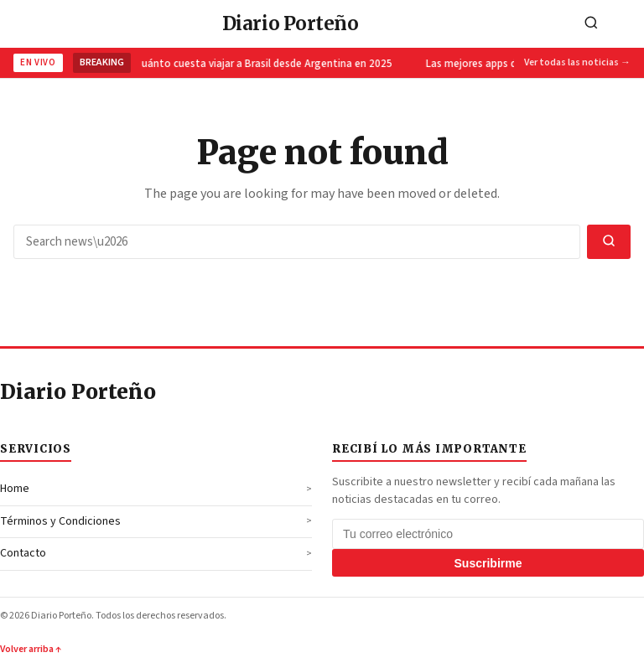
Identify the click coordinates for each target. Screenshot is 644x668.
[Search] (591, 24)
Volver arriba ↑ (31, 649)
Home (15, 489)
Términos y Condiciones (60, 521)
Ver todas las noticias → (577, 62)
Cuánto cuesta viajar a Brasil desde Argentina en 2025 (265, 64)
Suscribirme (488, 563)
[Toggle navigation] (626, 24)
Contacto (23, 553)
